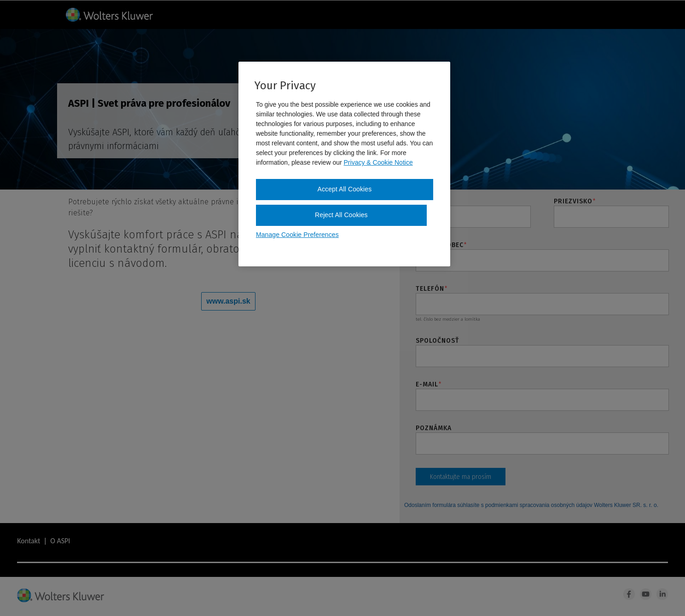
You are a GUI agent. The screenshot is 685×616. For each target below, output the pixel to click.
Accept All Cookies (345, 189)
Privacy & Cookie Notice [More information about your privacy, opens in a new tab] (378, 162)
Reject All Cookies (341, 215)
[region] (344, 164)
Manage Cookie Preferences (297, 235)
